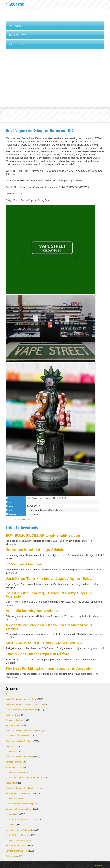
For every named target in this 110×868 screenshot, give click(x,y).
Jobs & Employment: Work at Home (21, 699)
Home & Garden (13, 814)
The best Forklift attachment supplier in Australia (49, 668)
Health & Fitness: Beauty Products (21, 819)
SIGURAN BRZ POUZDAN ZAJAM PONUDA (44, 643)
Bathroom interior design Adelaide (36, 550)
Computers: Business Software (19, 809)
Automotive (10, 825)
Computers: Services (15, 772)
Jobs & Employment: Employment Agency (24, 788)
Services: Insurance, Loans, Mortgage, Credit (25, 778)
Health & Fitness (13, 715)
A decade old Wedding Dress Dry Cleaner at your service (49, 627)
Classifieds (99, 865)
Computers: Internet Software (18, 840)
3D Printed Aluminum (24, 564)
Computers (10, 751)
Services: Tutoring (13, 762)
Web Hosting (11, 856)
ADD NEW (17, 35)
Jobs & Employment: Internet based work (24, 731)
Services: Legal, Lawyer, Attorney (20, 793)
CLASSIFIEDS (15, 5)
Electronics (10, 746)
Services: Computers (15, 725)
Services (9, 694)
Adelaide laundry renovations (32, 611)
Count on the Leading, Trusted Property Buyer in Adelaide (49, 595)
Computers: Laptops (14, 720)
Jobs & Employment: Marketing (19, 804)
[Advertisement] (55, 80)
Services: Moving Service (17, 845)
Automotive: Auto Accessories (19, 736)
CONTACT (18, 45)
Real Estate (11, 783)
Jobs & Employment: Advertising (20, 757)
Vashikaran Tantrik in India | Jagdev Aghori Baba (49, 578)
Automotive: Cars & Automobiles (20, 830)
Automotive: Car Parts (15, 767)
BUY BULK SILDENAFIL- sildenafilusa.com (44, 535)
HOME (15, 26)
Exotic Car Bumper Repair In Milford (38, 654)
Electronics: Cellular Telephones (20, 741)
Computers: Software (15, 799)
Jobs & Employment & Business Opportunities (26, 704)
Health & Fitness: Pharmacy (18, 835)
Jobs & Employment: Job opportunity (22, 710)
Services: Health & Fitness (17, 851)
